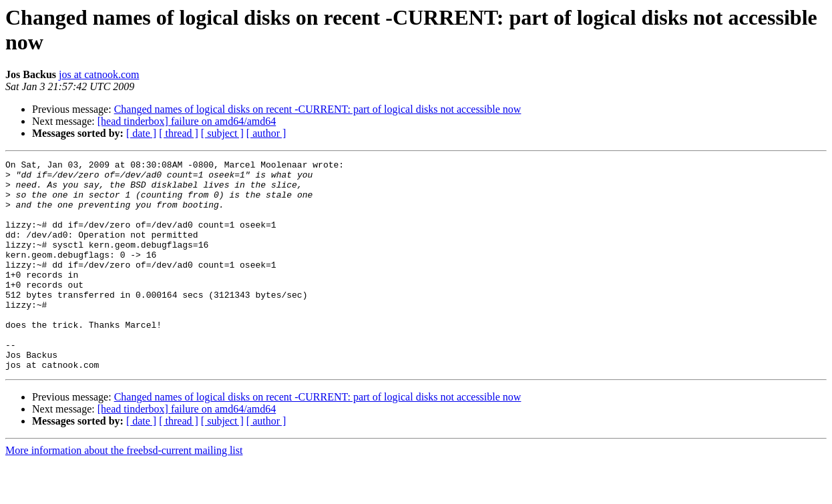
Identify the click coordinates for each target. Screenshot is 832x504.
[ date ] (141, 133)
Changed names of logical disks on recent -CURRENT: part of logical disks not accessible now (318, 109)
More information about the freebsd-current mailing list (124, 492)
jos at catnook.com (99, 74)
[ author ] (266, 133)
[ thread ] (179, 133)
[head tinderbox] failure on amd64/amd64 (187, 121)
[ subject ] (222, 133)
